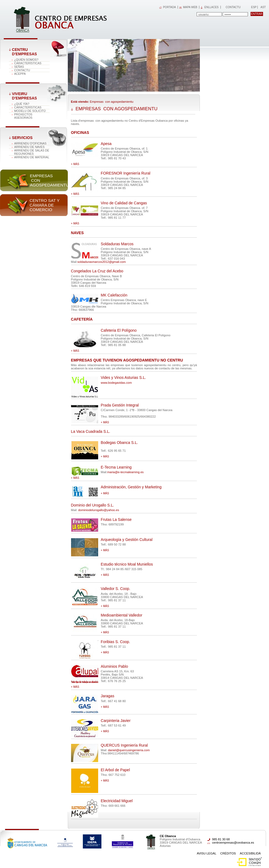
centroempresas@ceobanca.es (233, 843)
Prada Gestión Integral (120, 405)
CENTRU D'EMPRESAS (24, 52)
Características (28, 63)
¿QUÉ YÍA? (22, 104)
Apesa (106, 144)
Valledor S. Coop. (116, 589)
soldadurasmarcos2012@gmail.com (102, 262)
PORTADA (169, 7)
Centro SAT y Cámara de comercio (44, 205)
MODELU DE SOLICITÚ (30, 111)
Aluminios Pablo (114, 666)
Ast (263, 7)
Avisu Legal (207, 853)
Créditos (228, 853)
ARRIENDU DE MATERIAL (32, 157)
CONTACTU (22, 70)
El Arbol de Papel (115, 770)
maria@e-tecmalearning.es (125, 472)
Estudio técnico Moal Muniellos (127, 564)
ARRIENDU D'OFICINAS (30, 143)
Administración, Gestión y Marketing (131, 487)
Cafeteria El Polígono (119, 330)
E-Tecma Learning (116, 467)
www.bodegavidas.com (116, 383)
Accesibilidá (250, 853)
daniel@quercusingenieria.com (129, 750)
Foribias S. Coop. (116, 642)
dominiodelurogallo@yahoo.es (99, 510)
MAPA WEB (190, 7)
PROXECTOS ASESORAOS (23, 116)
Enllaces (212, 7)
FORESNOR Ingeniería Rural (126, 173)
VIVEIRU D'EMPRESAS (24, 96)
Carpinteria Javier (116, 721)
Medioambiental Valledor (122, 615)
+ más (75, 164)
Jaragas (108, 696)
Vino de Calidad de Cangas (124, 203)
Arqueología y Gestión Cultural (127, 540)
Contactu (233, 7)
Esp (253, 7)
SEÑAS (19, 67)
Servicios (22, 138)
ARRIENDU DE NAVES (29, 147)
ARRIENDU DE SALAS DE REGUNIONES (32, 152)
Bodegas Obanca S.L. (119, 443)
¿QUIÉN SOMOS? (26, 60)
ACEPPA (20, 74)
